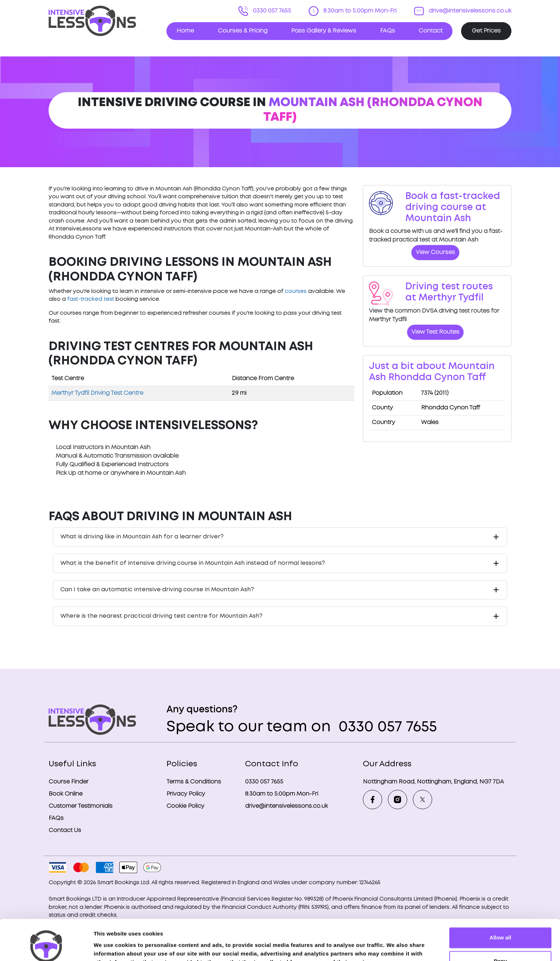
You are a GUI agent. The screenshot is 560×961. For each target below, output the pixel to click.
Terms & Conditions (194, 782)
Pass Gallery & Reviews (324, 31)
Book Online (66, 794)
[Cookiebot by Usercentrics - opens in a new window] (46, 947)
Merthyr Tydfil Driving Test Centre (97, 393)
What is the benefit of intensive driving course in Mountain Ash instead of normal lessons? (193, 563)
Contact (431, 31)
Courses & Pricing (243, 31)
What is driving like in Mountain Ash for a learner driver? (142, 537)
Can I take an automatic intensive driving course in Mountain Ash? (157, 590)
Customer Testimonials (81, 806)
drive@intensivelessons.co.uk (469, 11)
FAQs (387, 31)
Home (185, 31)
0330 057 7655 (271, 11)
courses (296, 292)
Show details (110, 947)
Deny (501, 926)
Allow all (501, 903)
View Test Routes (435, 332)
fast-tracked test (91, 299)
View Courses (435, 252)
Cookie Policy (185, 806)
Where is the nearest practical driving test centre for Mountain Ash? (161, 616)
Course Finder (69, 782)
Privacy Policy (186, 794)
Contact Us (65, 830)
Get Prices (486, 31)
